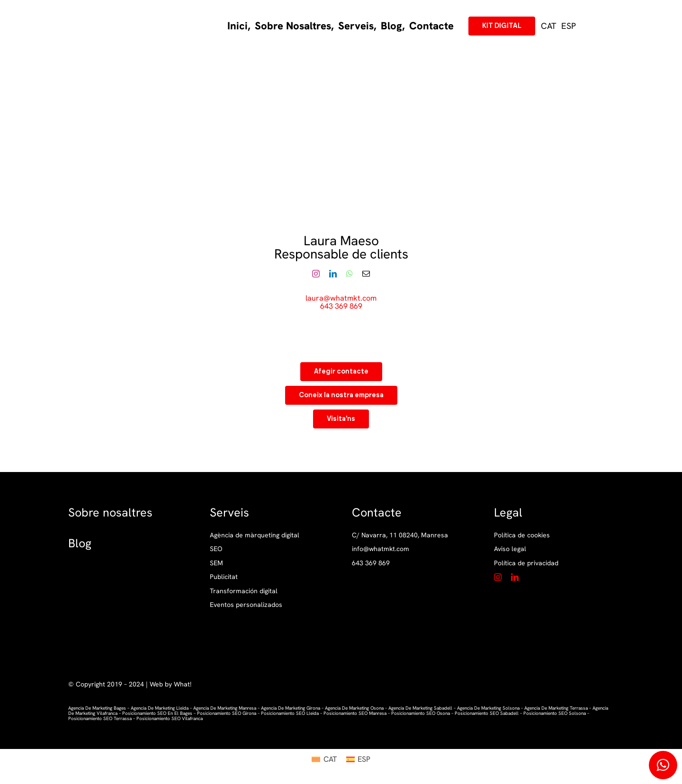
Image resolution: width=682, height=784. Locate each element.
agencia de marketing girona (291, 708)
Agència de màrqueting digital (255, 535)
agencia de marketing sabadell (420, 708)
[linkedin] (515, 577)
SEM (216, 563)
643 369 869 (341, 306)
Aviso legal (510, 549)
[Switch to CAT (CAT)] (324, 759)
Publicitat (224, 577)
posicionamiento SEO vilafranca (170, 718)
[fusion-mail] (366, 274)
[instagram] (498, 577)
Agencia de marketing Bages (97, 708)
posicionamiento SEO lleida (290, 713)
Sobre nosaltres (110, 512)
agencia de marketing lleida (159, 708)
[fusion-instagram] (316, 274)
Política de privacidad (526, 563)
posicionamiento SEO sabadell (487, 713)
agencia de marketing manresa (225, 708)
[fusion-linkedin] (333, 274)
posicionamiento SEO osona (421, 713)
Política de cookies (522, 535)
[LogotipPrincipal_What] (109, 14)
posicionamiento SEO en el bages (157, 713)
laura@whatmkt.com (341, 298)
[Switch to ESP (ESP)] (569, 26)
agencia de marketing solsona (488, 708)
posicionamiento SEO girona (227, 713)
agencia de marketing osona (354, 708)
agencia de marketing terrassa (556, 708)
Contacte (377, 512)
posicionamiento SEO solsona (555, 713)
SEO (216, 549)
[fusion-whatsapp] (350, 274)
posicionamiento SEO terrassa (100, 718)
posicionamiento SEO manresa (355, 713)
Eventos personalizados (246, 605)
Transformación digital (244, 591)
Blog (80, 543)
